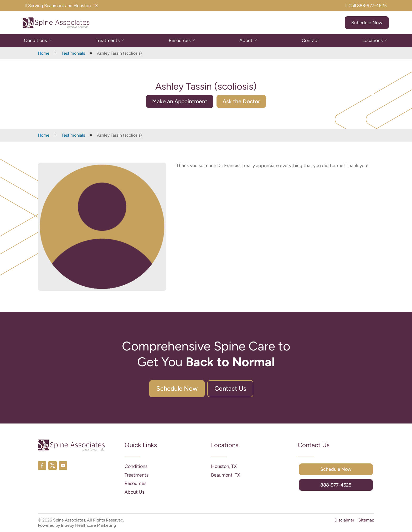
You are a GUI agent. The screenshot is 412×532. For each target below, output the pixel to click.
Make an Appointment (180, 101)
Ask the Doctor (241, 101)
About (249, 41)
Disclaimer (344, 520)
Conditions (38, 41)
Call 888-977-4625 (366, 6)
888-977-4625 (336, 485)
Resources (182, 41)
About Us (134, 492)
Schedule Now (367, 23)
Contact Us (230, 388)
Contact (310, 40)
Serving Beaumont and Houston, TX (61, 6)
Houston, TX (224, 466)
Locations (375, 41)
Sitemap (366, 520)
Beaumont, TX (226, 475)
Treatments (110, 41)
